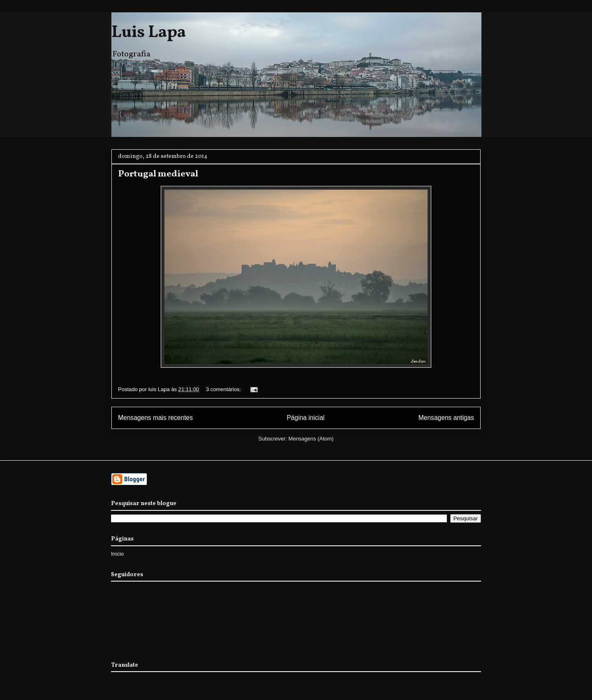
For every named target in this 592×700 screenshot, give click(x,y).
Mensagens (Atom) (311, 439)
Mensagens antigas (446, 418)
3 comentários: (224, 389)
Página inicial (305, 418)
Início (117, 554)
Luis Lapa (149, 33)
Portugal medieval (158, 174)
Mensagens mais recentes (155, 418)
